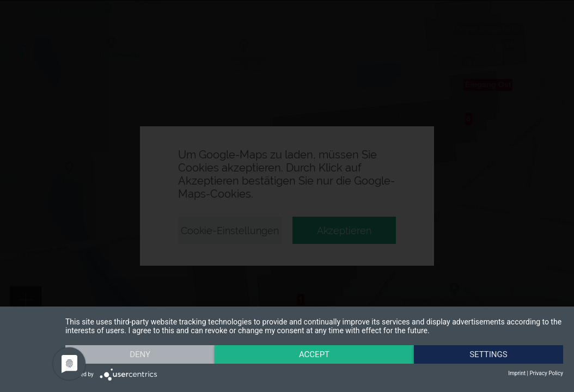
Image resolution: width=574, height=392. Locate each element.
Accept (314, 354)
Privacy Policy (546, 373)
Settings (488, 354)
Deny (140, 354)
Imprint (517, 373)
